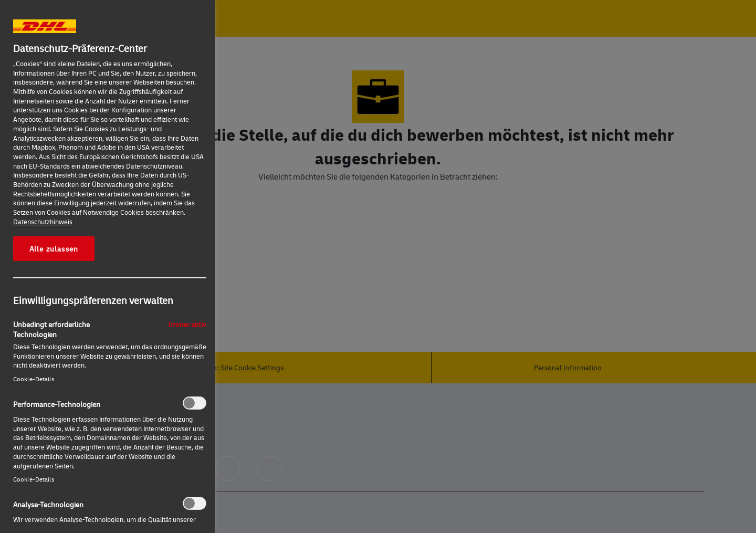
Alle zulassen (54, 248)
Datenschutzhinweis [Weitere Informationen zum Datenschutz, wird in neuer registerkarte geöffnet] (43, 222)
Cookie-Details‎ (34, 379)
